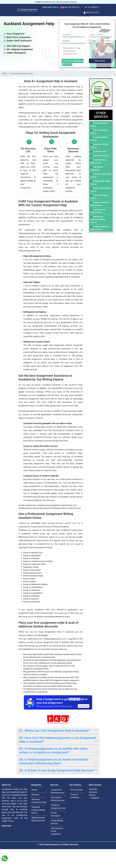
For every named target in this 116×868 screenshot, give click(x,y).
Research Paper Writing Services (101, 190)
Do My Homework (100, 151)
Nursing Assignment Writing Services (99, 228)
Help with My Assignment (97, 168)
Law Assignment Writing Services (98, 211)
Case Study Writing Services (99, 132)
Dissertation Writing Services (99, 146)
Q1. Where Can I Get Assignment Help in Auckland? (54, 731)
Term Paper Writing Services (99, 197)
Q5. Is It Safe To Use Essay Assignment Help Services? (57, 770)
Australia (93, 789)
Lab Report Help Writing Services (101, 175)
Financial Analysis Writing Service (99, 161)
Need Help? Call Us (50, 7)
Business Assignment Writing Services (100, 204)
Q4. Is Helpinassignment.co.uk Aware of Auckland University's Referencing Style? (54, 761)
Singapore (95, 798)
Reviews (36, 795)
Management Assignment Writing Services (98, 219)
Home (4, 74)
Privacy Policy (77, 790)
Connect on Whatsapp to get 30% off (73, 62)
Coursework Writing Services (99, 139)
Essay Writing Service (101, 156)
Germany (93, 792)
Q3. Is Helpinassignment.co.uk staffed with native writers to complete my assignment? (53, 750)
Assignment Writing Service (99, 125)
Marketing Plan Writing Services (100, 183)
